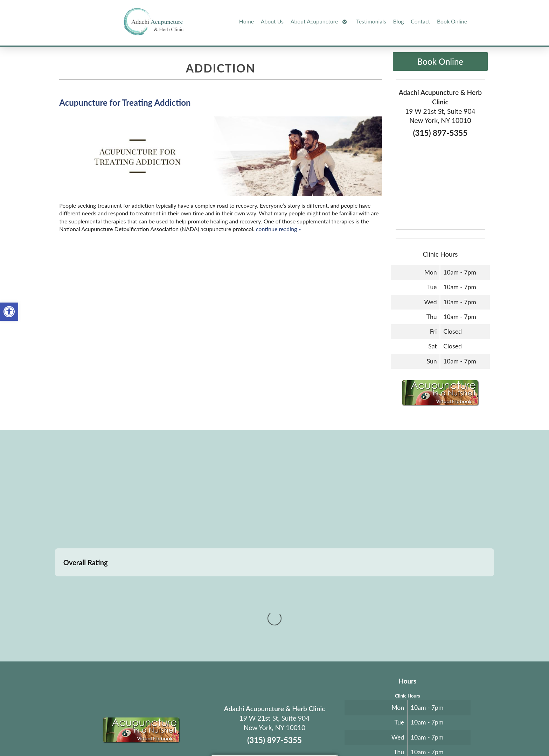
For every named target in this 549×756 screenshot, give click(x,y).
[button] (9, 312)
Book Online (452, 21)
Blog (399, 21)
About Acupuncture (314, 21)
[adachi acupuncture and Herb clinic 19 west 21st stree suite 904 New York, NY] (274, 488)
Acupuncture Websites (152, 734)
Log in (408, 734)
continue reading (279, 229)
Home (246, 21)
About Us (272, 21)
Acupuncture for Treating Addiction (125, 102)
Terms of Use (321, 734)
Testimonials (371, 21)
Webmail (381, 734)
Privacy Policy (350, 734)
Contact (420, 21)
